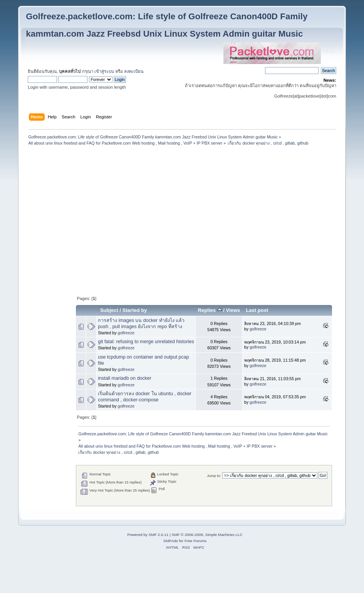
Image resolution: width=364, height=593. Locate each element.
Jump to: (214, 476)
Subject (109, 310)
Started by (135, 310)
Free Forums (195, 541)
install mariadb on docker (125, 378)
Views (233, 310)
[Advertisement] (182, 166)
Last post (257, 310)
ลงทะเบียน (134, 71)
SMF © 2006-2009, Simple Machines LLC (207, 535)
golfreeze (126, 333)
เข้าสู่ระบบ (104, 71)
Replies (210, 310)
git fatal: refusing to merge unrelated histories (146, 342)
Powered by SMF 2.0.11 (148, 535)
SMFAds (171, 541)
